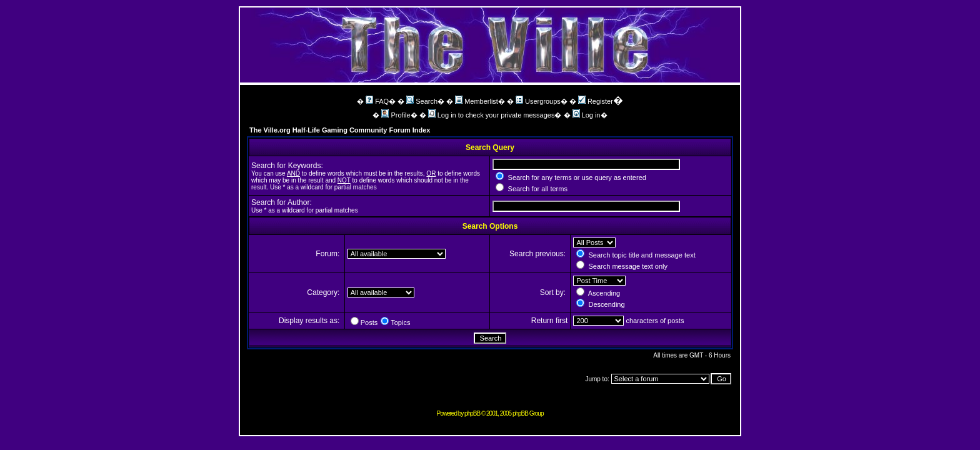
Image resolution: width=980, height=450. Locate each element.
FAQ (377, 101)
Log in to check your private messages (492, 115)
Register (596, 101)
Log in (587, 115)
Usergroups (538, 101)
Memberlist (477, 101)
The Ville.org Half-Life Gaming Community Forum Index (340, 130)
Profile (396, 115)
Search (422, 101)
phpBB (472, 413)
